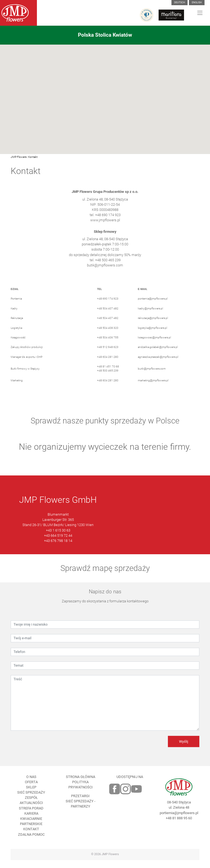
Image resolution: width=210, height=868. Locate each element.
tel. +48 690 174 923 (105, 223)
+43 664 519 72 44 (58, 543)
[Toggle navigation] (200, 13)
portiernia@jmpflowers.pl (153, 307)
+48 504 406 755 (108, 345)
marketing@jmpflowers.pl (153, 388)
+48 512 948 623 (108, 355)
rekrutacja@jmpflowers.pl (153, 326)
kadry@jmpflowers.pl (150, 316)
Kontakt (33, 157)
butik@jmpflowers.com (105, 273)
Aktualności (31, 811)
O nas (31, 785)
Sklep (31, 795)
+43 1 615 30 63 (58, 538)
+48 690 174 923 (108, 307)
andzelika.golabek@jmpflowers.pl (158, 355)
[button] (105, 96)
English (197, 2)
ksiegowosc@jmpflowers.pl (154, 345)
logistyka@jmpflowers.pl (152, 336)
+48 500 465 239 (108, 379)
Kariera (31, 821)
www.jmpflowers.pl (105, 228)
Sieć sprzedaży (31, 801)
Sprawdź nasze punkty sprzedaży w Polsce (105, 429)
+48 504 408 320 (108, 336)
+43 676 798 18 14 (58, 549)
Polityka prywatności (81, 792)
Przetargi (80, 804)
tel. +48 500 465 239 (105, 268)
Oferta (31, 790)
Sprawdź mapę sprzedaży (105, 576)
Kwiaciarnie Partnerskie (31, 829)
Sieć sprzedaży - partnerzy (81, 812)
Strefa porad (31, 816)
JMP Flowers (19, 157)
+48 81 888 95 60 (179, 826)
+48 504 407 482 (108, 316)
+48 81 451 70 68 (108, 374)
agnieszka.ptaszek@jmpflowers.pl (158, 365)
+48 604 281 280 (108, 365)
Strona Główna (81, 785)
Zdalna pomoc (31, 842)
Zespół (31, 806)
